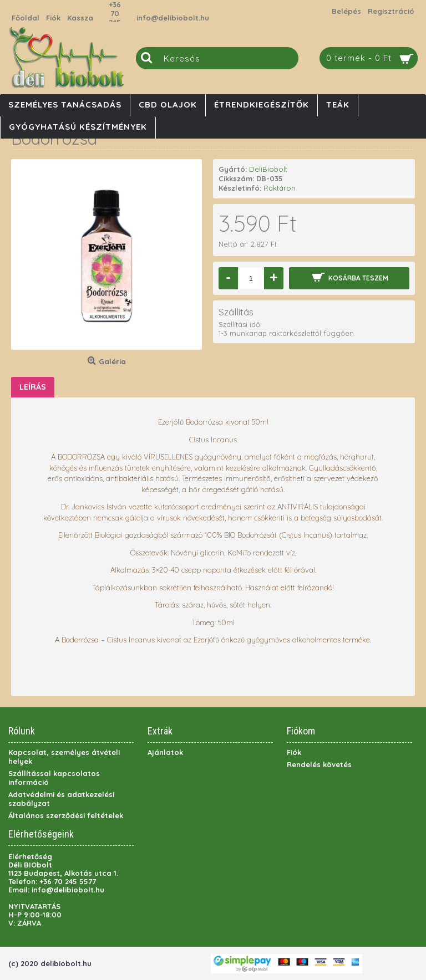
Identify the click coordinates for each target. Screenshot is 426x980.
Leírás (33, 387)
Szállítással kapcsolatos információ (54, 778)
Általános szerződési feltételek (66, 815)
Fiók (294, 752)
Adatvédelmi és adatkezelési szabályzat (61, 799)
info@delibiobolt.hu (173, 18)
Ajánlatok (165, 752)
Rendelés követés (319, 764)
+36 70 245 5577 (115, 18)
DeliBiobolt (268, 169)
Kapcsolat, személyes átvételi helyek (64, 757)
